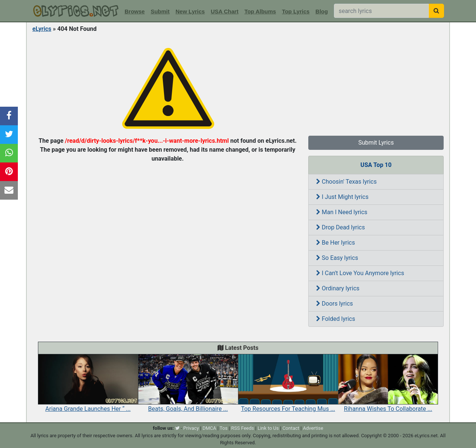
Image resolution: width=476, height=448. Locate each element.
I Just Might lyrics (342, 197)
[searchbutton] (436, 11)
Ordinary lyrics (338, 288)
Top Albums (260, 11)
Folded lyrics (336, 319)
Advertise (313, 428)
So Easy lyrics (337, 258)
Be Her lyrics (335, 243)
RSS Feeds (243, 428)
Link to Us (268, 428)
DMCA (209, 428)
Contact (291, 428)
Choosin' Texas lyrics (346, 182)
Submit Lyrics (376, 143)
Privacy (191, 428)
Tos (224, 428)
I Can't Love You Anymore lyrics (360, 273)
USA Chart (225, 11)
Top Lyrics (296, 11)
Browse (135, 11)
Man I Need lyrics (342, 212)
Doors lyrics (335, 304)
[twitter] (177, 428)
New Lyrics (190, 11)
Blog (321, 11)
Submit (160, 11)
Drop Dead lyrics (340, 227)
